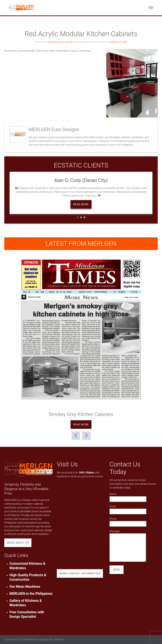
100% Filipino (86, 473)
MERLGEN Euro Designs (61, 42)
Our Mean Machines (25, 587)
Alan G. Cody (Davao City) (81, 180)
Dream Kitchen (118, 42)
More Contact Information (80, 573)
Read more (81, 204)
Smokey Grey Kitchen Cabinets (81, 414)
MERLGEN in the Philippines (31, 594)
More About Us (18, 543)
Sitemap (59, 640)
